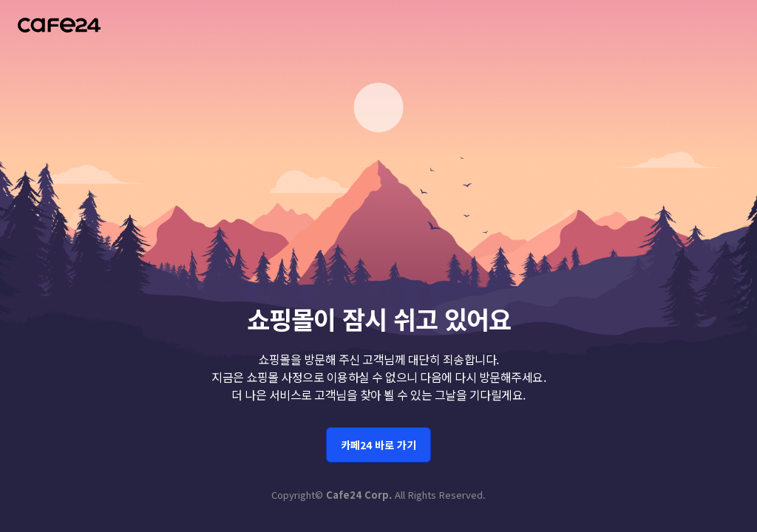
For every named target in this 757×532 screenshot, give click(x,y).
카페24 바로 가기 (378, 440)
